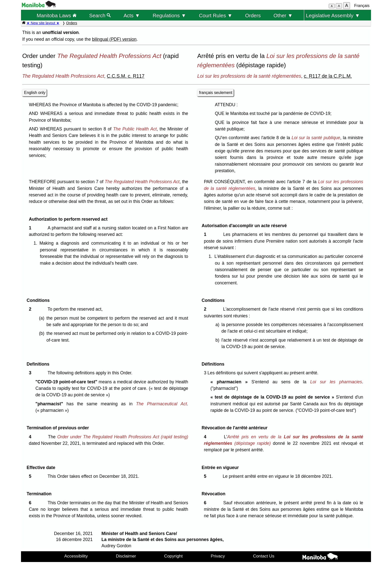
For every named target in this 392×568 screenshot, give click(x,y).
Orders (253, 15)
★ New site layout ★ (43, 23)
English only (35, 93)
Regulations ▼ (169, 15)
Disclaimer (126, 556)
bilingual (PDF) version (114, 39)
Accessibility (76, 556)
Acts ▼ (132, 15)
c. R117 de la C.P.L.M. (328, 76)
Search (100, 15)
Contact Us (264, 556)
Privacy (218, 556)
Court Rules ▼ (215, 15)
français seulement (216, 93)
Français (362, 6)
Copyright (173, 556)
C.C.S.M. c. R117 (126, 76)
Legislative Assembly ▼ (333, 15)
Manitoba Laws (56, 15)
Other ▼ (283, 15)
